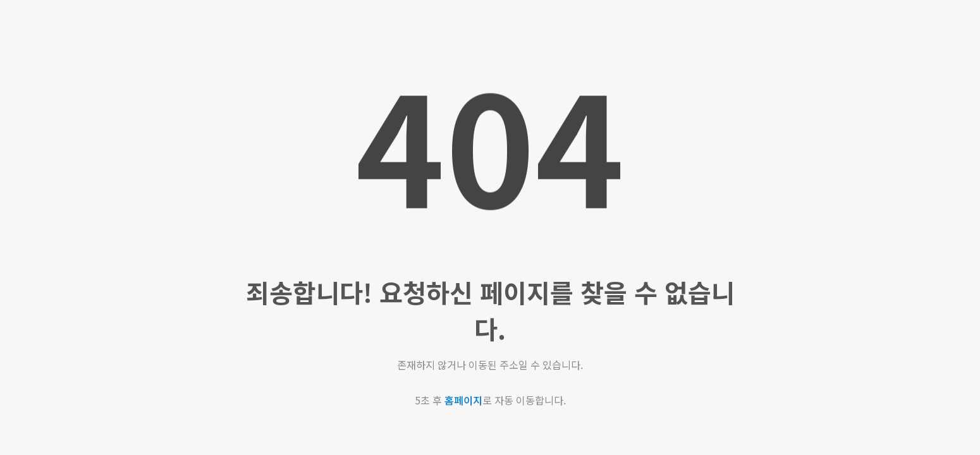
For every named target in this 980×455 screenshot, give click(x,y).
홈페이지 (463, 400)
